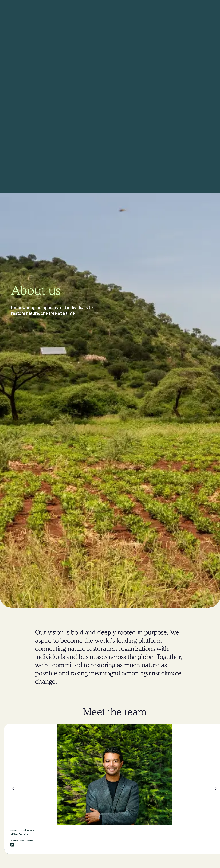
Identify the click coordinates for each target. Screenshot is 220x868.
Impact (108, 8)
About (118, 8)
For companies (77, 8)
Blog (126, 8)
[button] (13, 789)
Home (64, 8)
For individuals (95, 8)
